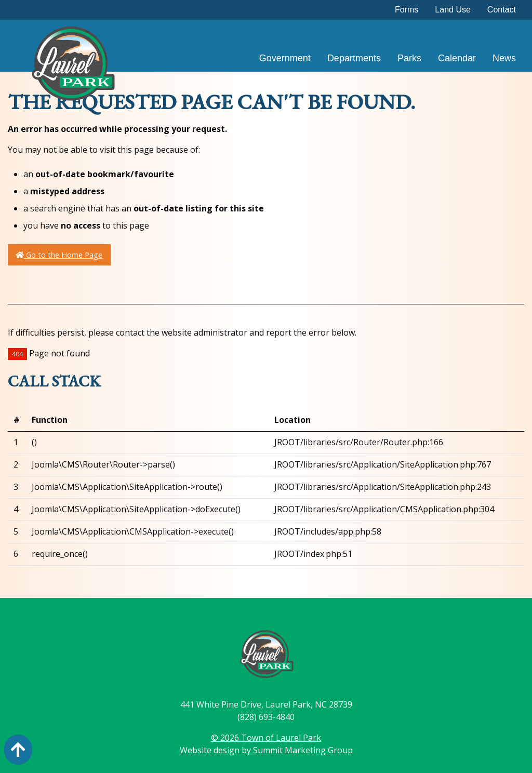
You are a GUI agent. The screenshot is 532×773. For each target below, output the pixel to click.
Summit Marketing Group (303, 750)
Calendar (457, 58)
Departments (354, 58)
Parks (409, 58)
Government (285, 58)
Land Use (453, 10)
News (504, 58)
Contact (502, 10)
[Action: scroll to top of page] (18, 750)
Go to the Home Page (59, 255)
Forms (407, 10)
